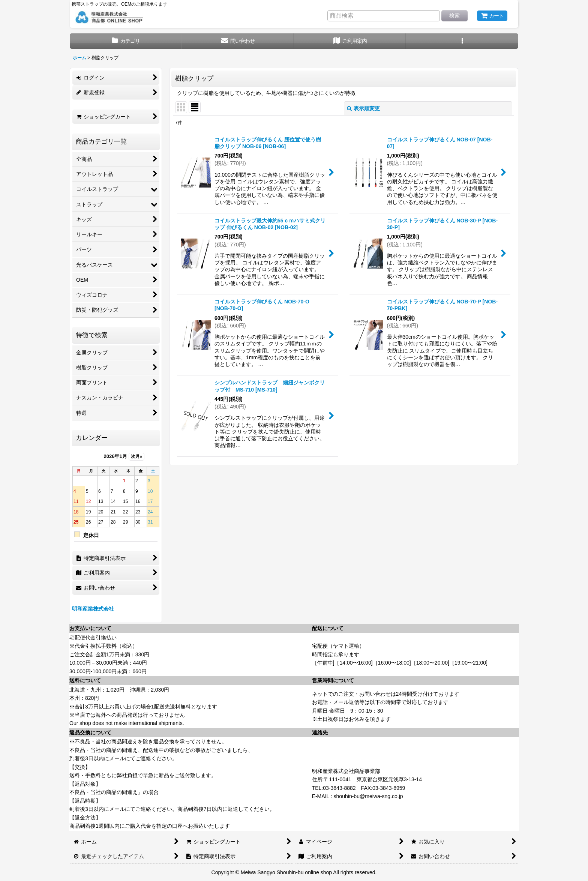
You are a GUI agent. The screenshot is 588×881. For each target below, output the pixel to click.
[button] (462, 41)
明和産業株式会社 (93, 609)
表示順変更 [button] (363, 108)
